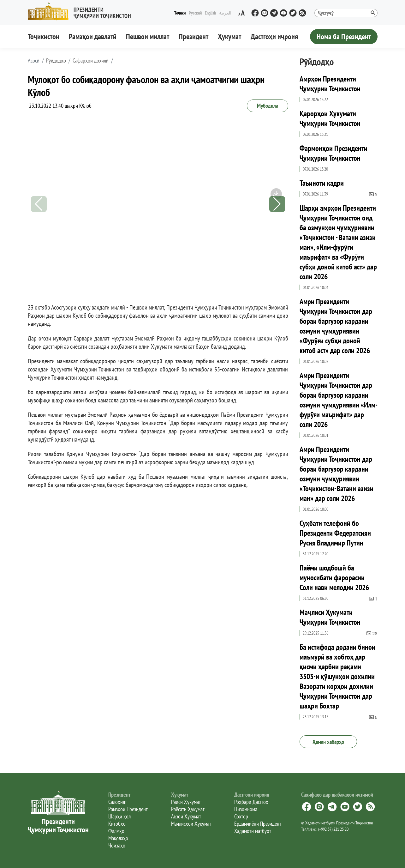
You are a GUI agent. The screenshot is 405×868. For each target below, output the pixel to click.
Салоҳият (118, 802)
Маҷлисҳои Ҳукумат (191, 824)
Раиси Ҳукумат (186, 802)
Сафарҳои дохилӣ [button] (91, 61)
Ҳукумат (229, 36)
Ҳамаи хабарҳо (328, 742)
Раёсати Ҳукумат (188, 809)
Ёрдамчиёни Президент (258, 824)
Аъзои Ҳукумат (186, 816)
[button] (82, 12)
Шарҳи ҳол (119, 816)
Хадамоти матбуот (253, 831)
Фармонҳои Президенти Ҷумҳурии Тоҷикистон (334, 153)
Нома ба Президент (344, 36)
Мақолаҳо (118, 838)
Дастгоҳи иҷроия (274, 36)
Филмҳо (116, 831)
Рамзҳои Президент (128, 809)
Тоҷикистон (44, 36)
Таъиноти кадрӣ (322, 183)
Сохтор (241, 816)
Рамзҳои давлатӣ (93, 36)
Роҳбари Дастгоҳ (251, 802)
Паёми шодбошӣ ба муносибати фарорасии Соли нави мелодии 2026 (334, 578)
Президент (194, 36)
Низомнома (246, 809)
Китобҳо (117, 824)
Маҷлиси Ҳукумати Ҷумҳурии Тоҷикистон (330, 617)
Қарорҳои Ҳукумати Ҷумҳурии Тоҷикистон (330, 118)
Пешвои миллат (148, 36)
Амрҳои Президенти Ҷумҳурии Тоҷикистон (330, 84)
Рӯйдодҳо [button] (56, 61)
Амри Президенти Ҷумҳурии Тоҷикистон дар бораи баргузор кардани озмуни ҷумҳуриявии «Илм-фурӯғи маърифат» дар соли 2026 (339, 400)
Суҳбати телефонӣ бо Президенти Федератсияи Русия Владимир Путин (335, 533)
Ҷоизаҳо (117, 845)
